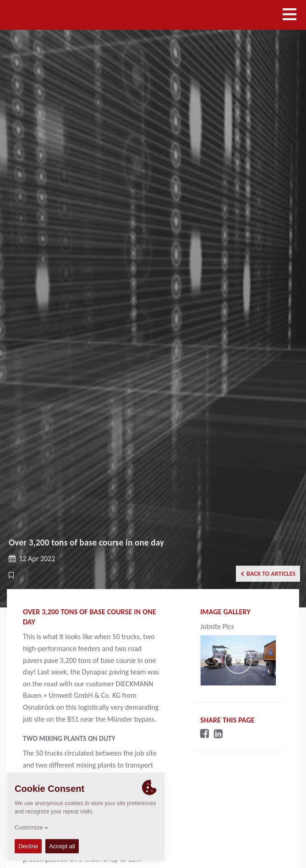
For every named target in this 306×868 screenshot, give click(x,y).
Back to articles (268, 574)
